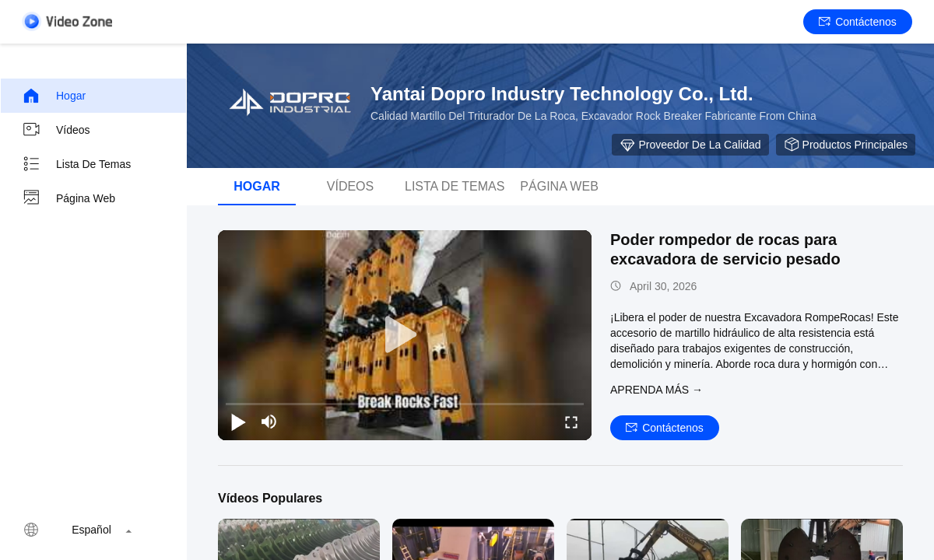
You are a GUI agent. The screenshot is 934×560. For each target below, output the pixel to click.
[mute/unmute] (269, 422)
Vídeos (56, 130)
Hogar (54, 96)
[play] (405, 335)
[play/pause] (238, 422)
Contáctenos (858, 22)
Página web (68, 198)
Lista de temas (76, 164)
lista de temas (455, 186)
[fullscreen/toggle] (571, 422)
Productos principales (846, 145)
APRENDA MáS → (657, 390)
